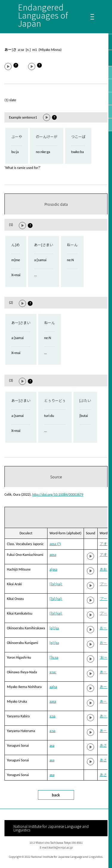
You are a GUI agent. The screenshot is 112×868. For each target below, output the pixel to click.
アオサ (105, 544)
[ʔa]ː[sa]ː (56, 584)
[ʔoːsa (54, 657)
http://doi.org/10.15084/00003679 (58, 495)
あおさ (105, 569)
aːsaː (53, 672)
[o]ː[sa (54, 628)
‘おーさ (106, 657)
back (56, 795)
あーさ (105, 687)
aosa (53, 555)
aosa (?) (55, 544)
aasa (53, 701)
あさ (103, 745)
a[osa (53, 569)
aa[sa (53, 687)
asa (52, 745)
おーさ (105, 628)
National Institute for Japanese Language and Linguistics (51, 828)
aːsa (53, 716)
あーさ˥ (106, 731)
